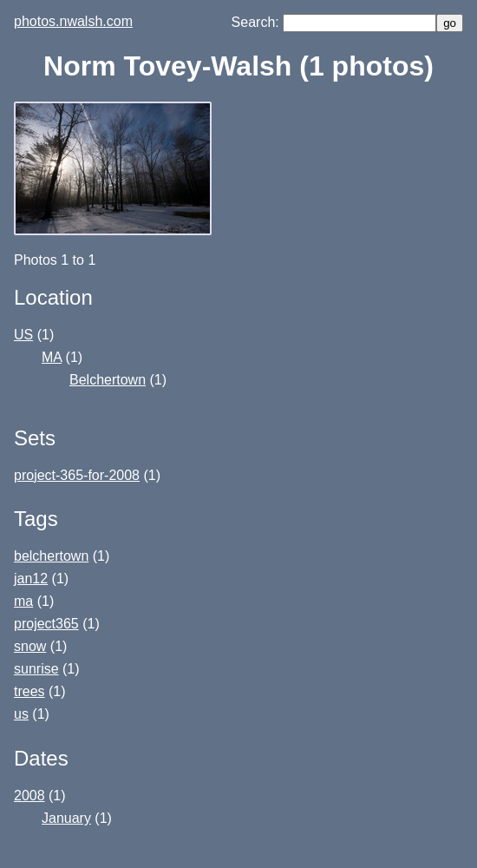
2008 (29, 796)
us (21, 714)
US (23, 335)
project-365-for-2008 (77, 475)
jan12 (31, 579)
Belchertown (108, 380)
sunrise (36, 669)
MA (52, 357)
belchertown (51, 556)
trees (29, 691)
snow (30, 646)
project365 (46, 624)
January (66, 818)
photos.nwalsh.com (73, 21)
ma (23, 601)
